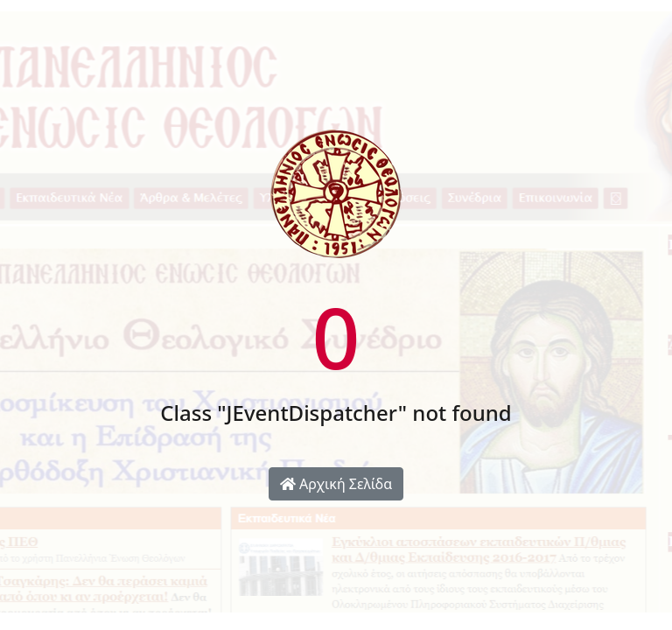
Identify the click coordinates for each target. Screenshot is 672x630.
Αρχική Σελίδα (336, 484)
